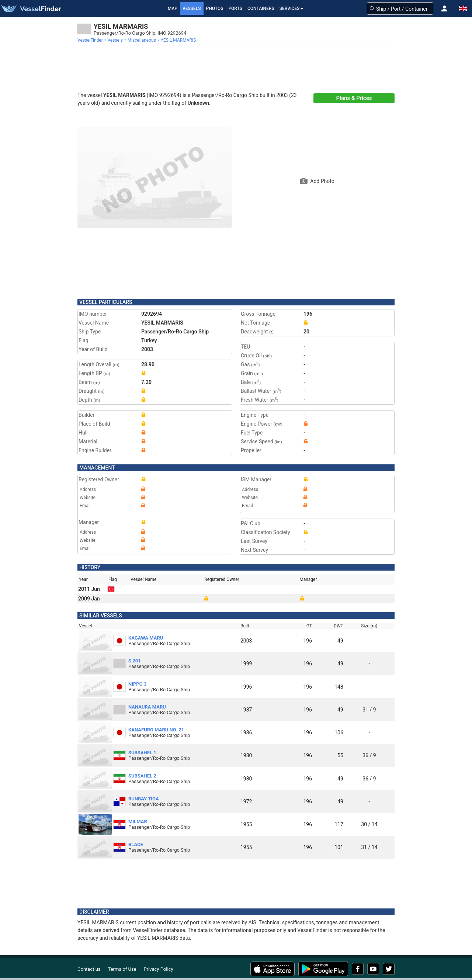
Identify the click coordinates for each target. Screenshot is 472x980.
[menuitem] (91, 40)
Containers (261, 8)
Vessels (192, 8)
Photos (215, 8)
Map (173, 8)
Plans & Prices (354, 98)
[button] (444, 8)
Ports (235, 8)
